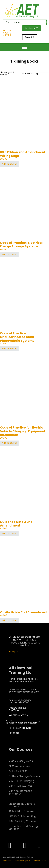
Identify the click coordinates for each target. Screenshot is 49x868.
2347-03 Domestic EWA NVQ (20, 792)
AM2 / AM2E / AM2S (21, 761)
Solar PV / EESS (18, 771)
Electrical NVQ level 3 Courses (22, 805)
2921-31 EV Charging (22, 781)
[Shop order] (35, 74)
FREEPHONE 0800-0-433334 (9, 33)
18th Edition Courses (21, 812)
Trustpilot (14, 651)
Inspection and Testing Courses (23, 828)
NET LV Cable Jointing (22, 816)
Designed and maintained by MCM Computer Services (24, 861)
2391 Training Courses (23, 821)
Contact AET (31, 28)
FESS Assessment (20, 766)
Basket (30, 37)
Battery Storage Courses (24, 776)
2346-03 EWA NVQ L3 (22, 786)
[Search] (46, 22)
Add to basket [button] (9, 164)
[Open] (25, 47)
